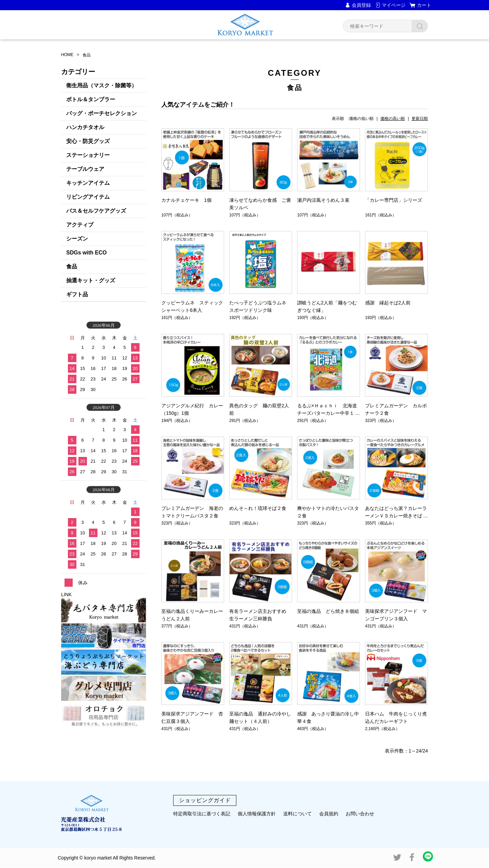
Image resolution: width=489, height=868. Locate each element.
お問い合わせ (360, 814)
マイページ (394, 5)
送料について (297, 814)
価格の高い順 (393, 119)
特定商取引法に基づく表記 (202, 814)
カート (424, 5)
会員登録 (361, 5)
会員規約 (329, 814)
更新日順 (420, 119)
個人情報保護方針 (257, 814)
